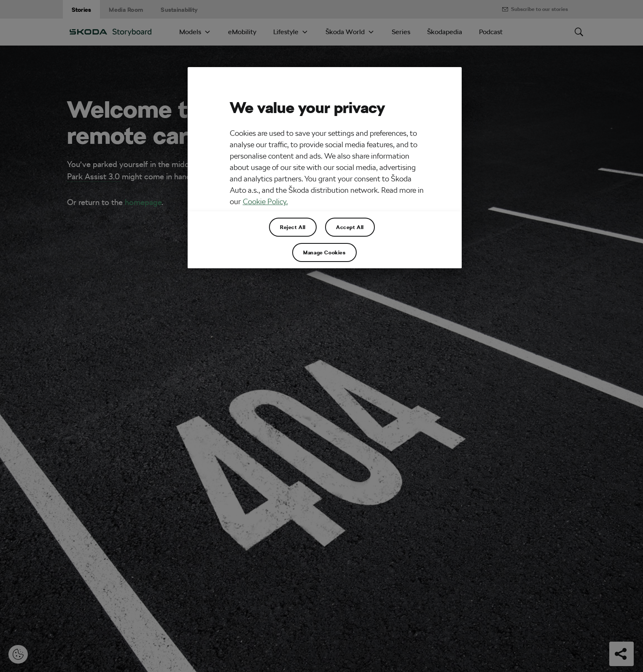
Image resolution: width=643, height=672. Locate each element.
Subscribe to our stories (534, 9)
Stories (82, 10)
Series (401, 32)
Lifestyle (286, 32)
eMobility (242, 32)
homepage (143, 202)
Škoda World (345, 32)
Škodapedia (445, 32)
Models (190, 32)
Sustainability (179, 10)
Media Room (126, 10)
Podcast (491, 32)
